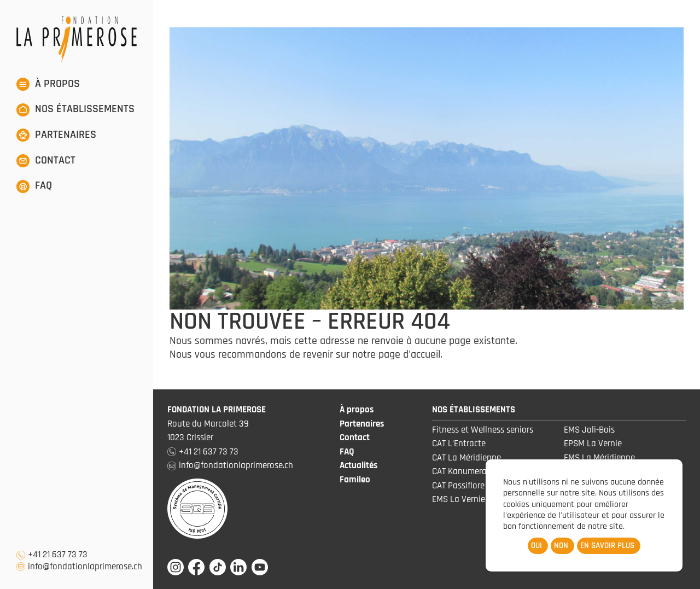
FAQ (347, 452)
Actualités (358, 465)
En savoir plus (607, 546)
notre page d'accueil (396, 354)
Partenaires (362, 424)
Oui (536, 546)
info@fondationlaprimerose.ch (85, 567)
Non (561, 546)
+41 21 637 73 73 (58, 555)
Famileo (355, 480)
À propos (357, 410)
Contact (355, 438)
